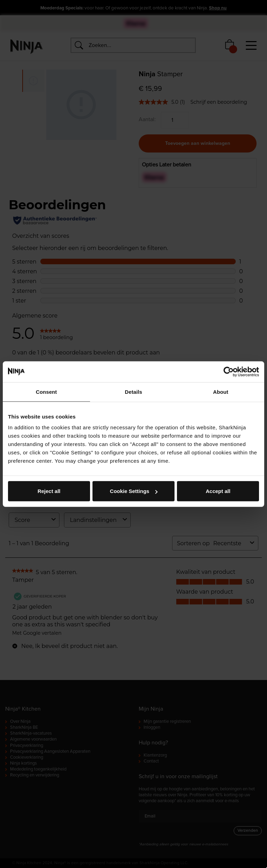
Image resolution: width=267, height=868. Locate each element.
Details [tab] (133, 392)
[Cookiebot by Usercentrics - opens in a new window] (229, 372)
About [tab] (221, 392)
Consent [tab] (46, 392)
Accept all (218, 491)
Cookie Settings (134, 491)
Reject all (49, 491)
